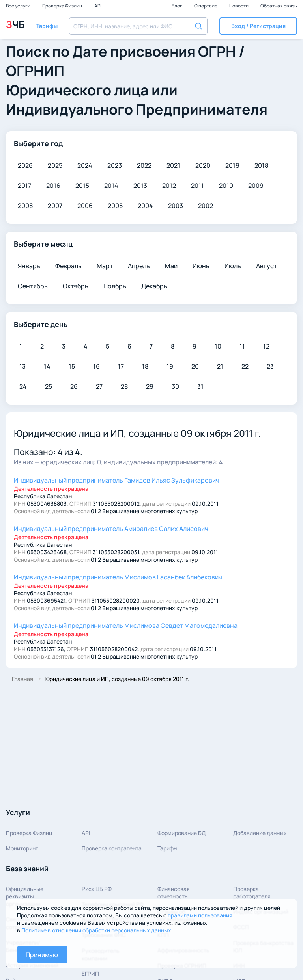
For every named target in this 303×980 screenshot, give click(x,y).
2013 (140, 186)
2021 (173, 165)
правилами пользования (200, 915)
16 (96, 366)
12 (266, 346)
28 (124, 386)
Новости (239, 6)
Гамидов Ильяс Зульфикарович (117, 480)
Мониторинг (22, 848)
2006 (85, 206)
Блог (177, 6)
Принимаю (42, 955)
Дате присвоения (134, 51)
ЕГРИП (90, 974)
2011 (197, 186)
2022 (144, 165)
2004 (145, 206)
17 (121, 366)
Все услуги (19, 6)
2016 (53, 186)
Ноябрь (115, 286)
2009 (256, 186)
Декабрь (154, 286)
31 (200, 386)
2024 (85, 165)
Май (171, 266)
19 (170, 366)
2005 (115, 206)
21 (220, 366)
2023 (115, 165)
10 (218, 346)
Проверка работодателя (252, 893)
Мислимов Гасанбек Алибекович (118, 577)
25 (49, 386)
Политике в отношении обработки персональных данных (96, 930)
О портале (206, 6)
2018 (261, 165)
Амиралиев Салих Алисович (111, 529)
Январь (29, 266)
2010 (226, 186)
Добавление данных (260, 833)
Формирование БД (181, 833)
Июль (233, 266)
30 (175, 386)
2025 (55, 165)
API (98, 6)
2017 (24, 186)
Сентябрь (33, 286)
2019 (232, 165)
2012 (169, 186)
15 (72, 366)
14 (47, 366)
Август (267, 266)
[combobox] (138, 26)
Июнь (201, 266)
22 (245, 366)
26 (74, 386)
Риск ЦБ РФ (97, 889)
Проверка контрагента (112, 848)
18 (145, 366)
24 (23, 386)
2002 (206, 206)
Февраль (68, 266)
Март (105, 266)
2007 (55, 206)
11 (242, 346)
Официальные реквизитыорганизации (25, 896)
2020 (203, 165)
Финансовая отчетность (174, 893)
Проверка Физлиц (63, 6)
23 (270, 366)
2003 (176, 206)
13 (22, 366)
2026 (25, 165)
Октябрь (76, 286)
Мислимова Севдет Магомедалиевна (126, 625)
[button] (258, 26)
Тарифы (167, 848)
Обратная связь (279, 6)
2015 (82, 186)
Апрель (139, 266)
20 (195, 366)
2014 (111, 186)
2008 (25, 206)
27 (99, 386)
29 (150, 386)
